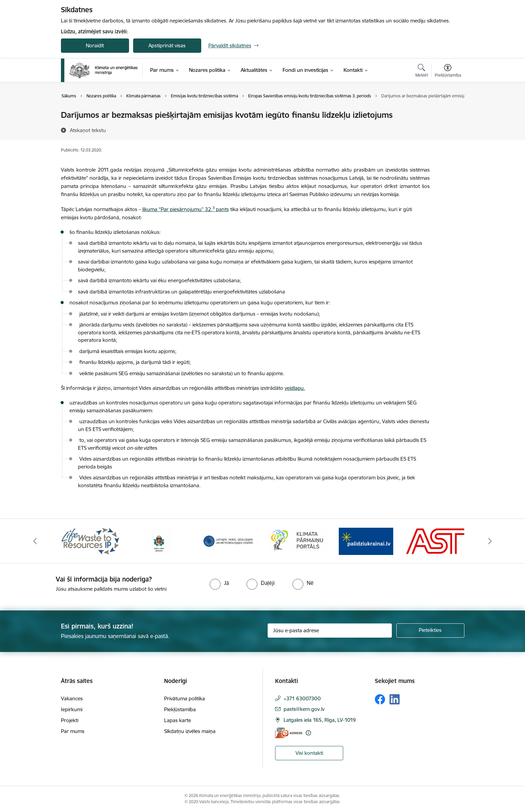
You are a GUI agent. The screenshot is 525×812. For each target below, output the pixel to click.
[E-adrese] (289, 733)
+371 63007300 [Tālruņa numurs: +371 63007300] (302, 698)
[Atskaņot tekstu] (88, 130)
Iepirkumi (72, 709)
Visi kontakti (309, 753)
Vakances (72, 698)
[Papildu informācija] (308, 733)
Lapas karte (178, 720)
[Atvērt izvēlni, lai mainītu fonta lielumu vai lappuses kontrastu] (448, 71)
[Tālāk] (490, 541)
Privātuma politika (185, 698)
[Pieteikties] (430, 631)
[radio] (219, 583)
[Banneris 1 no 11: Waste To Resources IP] (90, 540)
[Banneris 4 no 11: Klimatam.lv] (297, 540)
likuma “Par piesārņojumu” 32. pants (186, 209)
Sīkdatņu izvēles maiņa (190, 731)
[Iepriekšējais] (35, 541)
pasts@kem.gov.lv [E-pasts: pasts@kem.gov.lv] (304, 709)
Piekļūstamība (180, 709)
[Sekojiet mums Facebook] (380, 699)
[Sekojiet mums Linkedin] (395, 699)
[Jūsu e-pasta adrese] (330, 631)
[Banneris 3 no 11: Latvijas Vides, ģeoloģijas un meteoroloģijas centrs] (228, 540)
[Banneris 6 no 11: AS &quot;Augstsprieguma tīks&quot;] (435, 540)
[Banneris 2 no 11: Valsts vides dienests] (159, 540)
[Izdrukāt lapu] (447, 112)
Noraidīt (95, 45)
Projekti (70, 720)
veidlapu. (295, 388)
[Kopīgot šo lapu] (447, 129)
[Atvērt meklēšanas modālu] (422, 71)
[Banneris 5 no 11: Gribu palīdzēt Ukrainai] (366, 540)
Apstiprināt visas (167, 45)
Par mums (73, 731)
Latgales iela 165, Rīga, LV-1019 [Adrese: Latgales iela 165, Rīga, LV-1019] (320, 720)
